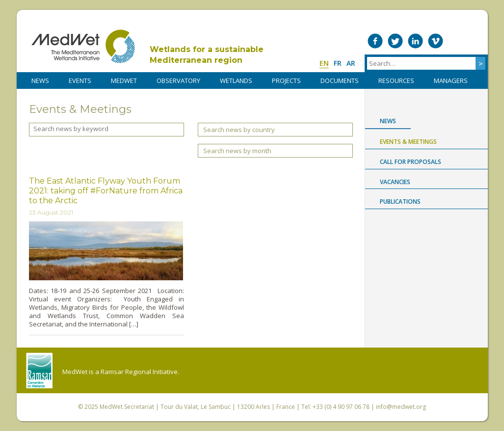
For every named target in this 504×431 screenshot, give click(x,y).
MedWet (83, 46)
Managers (451, 81)
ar (351, 63)
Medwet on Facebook (375, 41)
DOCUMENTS (340, 81)
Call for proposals (411, 162)
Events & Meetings (408, 142)
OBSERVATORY (178, 81)
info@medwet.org (401, 407)
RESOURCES (396, 81)
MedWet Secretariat (127, 407)
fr (338, 63)
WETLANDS (236, 81)
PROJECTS (286, 81)
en (324, 63)
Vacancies (395, 182)
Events (80, 81)
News (388, 121)
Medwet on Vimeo (436, 41)
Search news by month (237, 151)
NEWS (40, 81)
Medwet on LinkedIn (415, 41)
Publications (400, 202)
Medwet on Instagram (456, 41)
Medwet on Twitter (395, 41)
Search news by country (239, 130)
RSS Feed (476, 41)
